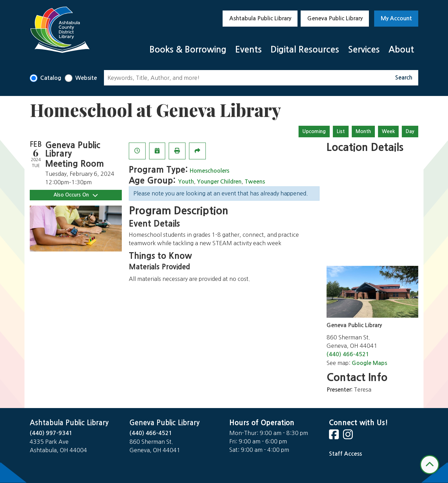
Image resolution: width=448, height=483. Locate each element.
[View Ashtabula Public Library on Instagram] (349, 437)
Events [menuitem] (248, 50)
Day (410, 131)
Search (404, 78)
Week (388, 131)
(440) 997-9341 (51, 433)
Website (86, 78)
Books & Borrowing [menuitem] (188, 50)
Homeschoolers (209, 171)
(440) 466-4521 (348, 354)
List (341, 131)
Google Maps (369, 363)
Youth (186, 182)
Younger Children (219, 182)
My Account (396, 18)
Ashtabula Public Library (260, 18)
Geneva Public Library (335, 18)
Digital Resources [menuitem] (305, 50)
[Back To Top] (430, 465)
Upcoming (314, 131)
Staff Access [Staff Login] (345, 454)
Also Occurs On (76, 195)
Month (363, 131)
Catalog (51, 78)
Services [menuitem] (364, 50)
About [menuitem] (401, 50)
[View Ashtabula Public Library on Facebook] (335, 437)
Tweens (255, 182)
